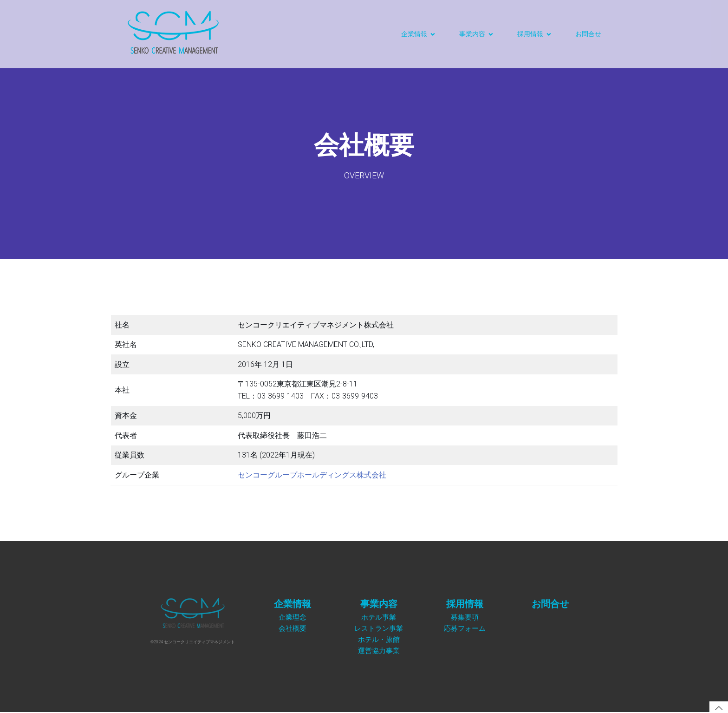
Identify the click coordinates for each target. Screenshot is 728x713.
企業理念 (292, 617)
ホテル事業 (379, 617)
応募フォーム (465, 628)
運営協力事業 (379, 651)
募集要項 (465, 617)
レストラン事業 (379, 628)
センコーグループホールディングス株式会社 (312, 475)
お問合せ (588, 34)
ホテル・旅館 (379, 639)
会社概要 (292, 628)
